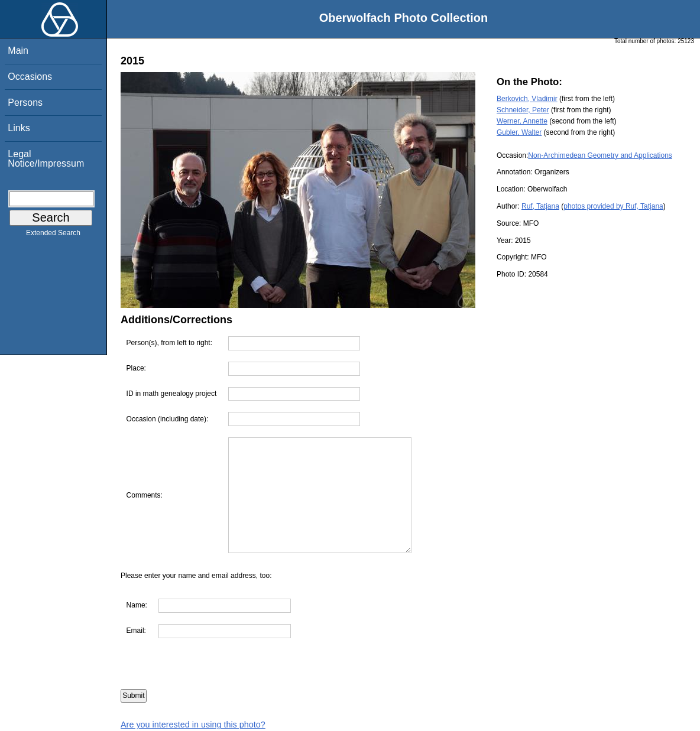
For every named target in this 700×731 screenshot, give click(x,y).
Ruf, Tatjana (540, 206)
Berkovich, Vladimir (527, 99)
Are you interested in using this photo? (193, 724)
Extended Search (53, 235)
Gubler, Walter (519, 132)
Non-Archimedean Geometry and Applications (600, 155)
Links (19, 128)
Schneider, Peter (523, 110)
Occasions (30, 77)
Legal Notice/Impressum (46, 159)
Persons (25, 103)
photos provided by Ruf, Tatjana (613, 206)
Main (18, 51)
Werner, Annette (522, 121)
